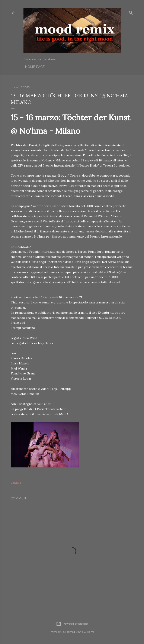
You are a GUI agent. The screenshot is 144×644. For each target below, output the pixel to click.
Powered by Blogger (72, 624)
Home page (35, 67)
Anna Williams (85, 632)
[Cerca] (131, 12)
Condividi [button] (16, 483)
